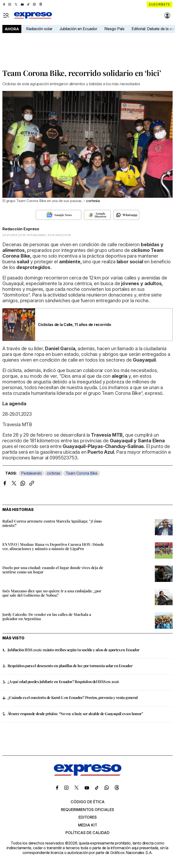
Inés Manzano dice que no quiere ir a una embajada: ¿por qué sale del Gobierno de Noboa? (52, 593)
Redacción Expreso (21, 229)
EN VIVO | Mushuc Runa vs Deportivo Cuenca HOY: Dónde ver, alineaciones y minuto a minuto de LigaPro (53, 546)
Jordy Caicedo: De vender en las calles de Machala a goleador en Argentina (47, 616)
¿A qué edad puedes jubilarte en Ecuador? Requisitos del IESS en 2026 (63, 682)
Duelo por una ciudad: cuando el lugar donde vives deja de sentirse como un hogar (53, 570)
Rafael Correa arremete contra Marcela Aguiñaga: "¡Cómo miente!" (52, 523)
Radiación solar (39, 29)
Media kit (88, 825)
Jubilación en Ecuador (78, 29)
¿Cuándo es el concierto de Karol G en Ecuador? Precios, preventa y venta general (73, 697)
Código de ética (88, 802)
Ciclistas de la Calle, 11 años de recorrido (75, 325)
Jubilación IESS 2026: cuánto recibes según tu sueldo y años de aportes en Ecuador (73, 650)
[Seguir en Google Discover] (97, 215)
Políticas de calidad (87, 833)
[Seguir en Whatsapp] (126, 215)
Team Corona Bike (82, 473)
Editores (88, 817)
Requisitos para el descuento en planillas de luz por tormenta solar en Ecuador (70, 666)
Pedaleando (31, 473)
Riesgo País (114, 29)
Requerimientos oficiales (87, 810)
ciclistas (54, 473)
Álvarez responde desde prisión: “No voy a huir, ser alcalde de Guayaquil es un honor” (75, 714)
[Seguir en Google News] (58, 215)
